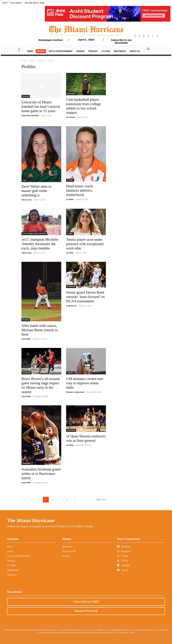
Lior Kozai (71, 117)
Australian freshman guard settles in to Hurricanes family (41, 474)
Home (24, 61)
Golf (24, 180)
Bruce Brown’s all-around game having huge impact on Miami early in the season (40, 385)
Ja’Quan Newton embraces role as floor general (86, 438)
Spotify (123, 570)
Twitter (123, 556)
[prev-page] (24, 500)
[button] (148, 49)
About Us (12, 575)
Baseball (26, 96)
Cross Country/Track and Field (34, 233)
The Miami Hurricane (31, 520)
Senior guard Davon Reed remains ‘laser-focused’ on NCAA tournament (85, 297)
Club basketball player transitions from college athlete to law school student (83, 106)
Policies (66, 556)
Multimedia (13, 570)
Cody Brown (71, 306)
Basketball (71, 94)
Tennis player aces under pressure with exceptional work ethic (85, 244)
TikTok (123, 561)
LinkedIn (124, 565)
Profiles (42, 61)
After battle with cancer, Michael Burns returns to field (40, 330)
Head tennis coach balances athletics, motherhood (80, 190)
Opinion (11, 561)
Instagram (124, 551)
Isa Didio (70, 199)
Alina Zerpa (26, 253)
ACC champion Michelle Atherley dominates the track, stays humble (40, 244)
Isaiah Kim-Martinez (30, 115)
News (10, 547)
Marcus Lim (27, 200)
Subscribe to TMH (86, 602)
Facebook (124, 547)
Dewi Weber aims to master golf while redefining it (36, 191)
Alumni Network (86, 611)
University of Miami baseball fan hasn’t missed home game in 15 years (41, 107)
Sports (33, 61)
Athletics (70, 373)
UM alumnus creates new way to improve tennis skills (85, 383)
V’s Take (11, 565)
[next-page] (74, 500)
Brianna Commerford (75, 392)
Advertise (67, 547)
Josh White (26, 339)
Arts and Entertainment (18, 556)
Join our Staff (69, 551)
